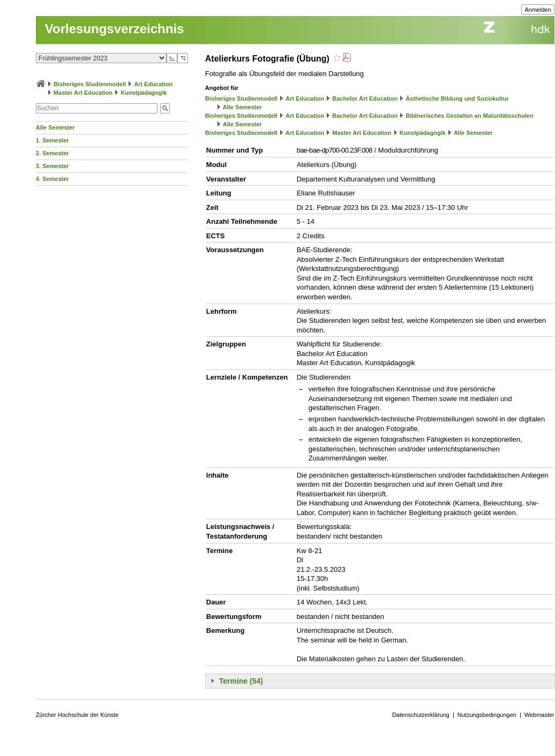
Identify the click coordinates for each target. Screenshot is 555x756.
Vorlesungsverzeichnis (115, 29)
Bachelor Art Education (365, 99)
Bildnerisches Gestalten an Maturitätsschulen (469, 116)
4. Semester (52, 179)
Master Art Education (83, 93)
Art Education (153, 84)
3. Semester (52, 166)
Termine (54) (241, 681)
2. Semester (52, 153)
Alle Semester (55, 127)
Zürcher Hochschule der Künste (77, 715)
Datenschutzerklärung (421, 715)
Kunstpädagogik (144, 93)
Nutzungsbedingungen (487, 715)
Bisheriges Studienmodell (90, 84)
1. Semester (52, 140)
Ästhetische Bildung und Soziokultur (457, 99)
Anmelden (538, 10)
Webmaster (539, 715)
